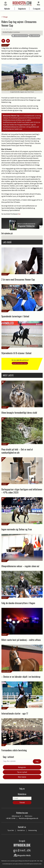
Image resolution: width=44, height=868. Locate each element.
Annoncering (33, 830)
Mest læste (22, 777)
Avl (3, 745)
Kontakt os (21, 830)
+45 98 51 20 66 (11, 818)
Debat (4, 561)
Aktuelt (4, 407)
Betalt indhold (6, 671)
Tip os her (11, 830)
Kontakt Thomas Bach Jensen (20, 363)
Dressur (5, 45)
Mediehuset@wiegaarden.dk (29, 818)
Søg (37, 761)
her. (20, 214)
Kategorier (22, 767)
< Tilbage (5, 17)
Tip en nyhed (22, 772)
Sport (4, 708)
